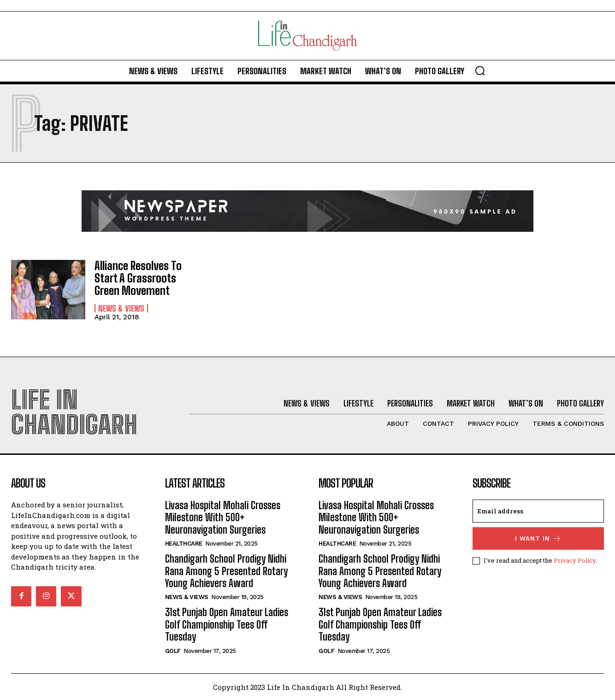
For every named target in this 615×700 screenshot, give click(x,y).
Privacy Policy (575, 560)
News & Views (121, 308)
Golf (173, 650)
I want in (538, 538)
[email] (538, 511)
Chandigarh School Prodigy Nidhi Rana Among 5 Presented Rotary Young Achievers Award (226, 571)
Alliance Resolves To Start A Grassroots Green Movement (138, 278)
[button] (480, 71)
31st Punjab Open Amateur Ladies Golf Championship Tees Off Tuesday (227, 624)
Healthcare (184, 543)
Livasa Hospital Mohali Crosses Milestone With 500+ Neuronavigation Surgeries (223, 517)
